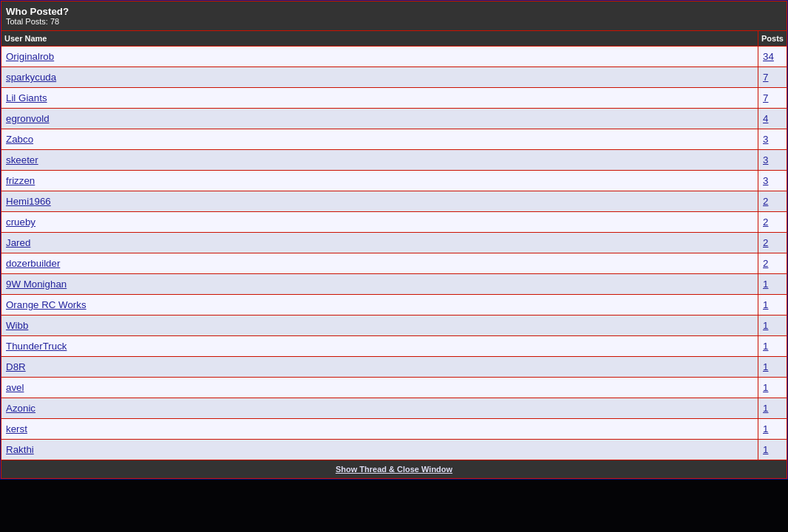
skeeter (22, 160)
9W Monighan (36, 284)
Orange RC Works (46, 305)
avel (15, 388)
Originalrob (30, 57)
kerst (17, 429)
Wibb (17, 325)
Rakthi (20, 450)
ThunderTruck (36, 346)
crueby (21, 222)
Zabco (20, 139)
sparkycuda (31, 77)
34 (768, 57)
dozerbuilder (33, 263)
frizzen (20, 181)
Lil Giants (27, 98)
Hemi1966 (28, 201)
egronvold (28, 119)
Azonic (21, 408)
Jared (18, 243)
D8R (16, 367)
